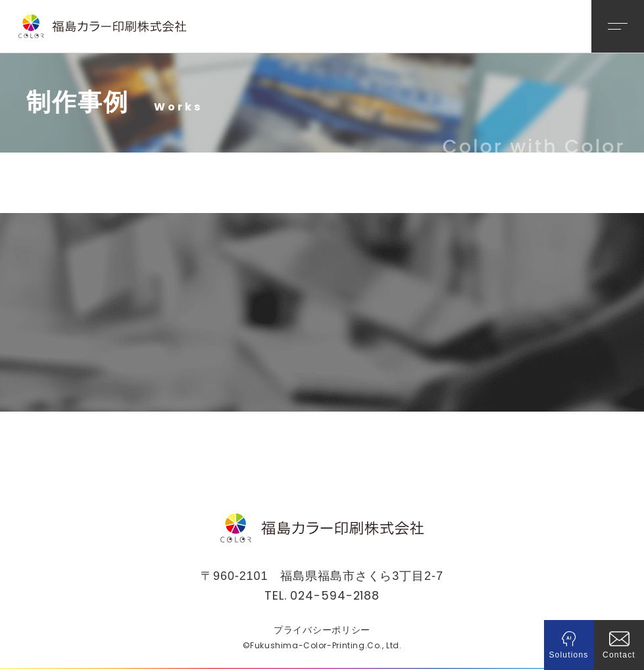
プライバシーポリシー (322, 631)
